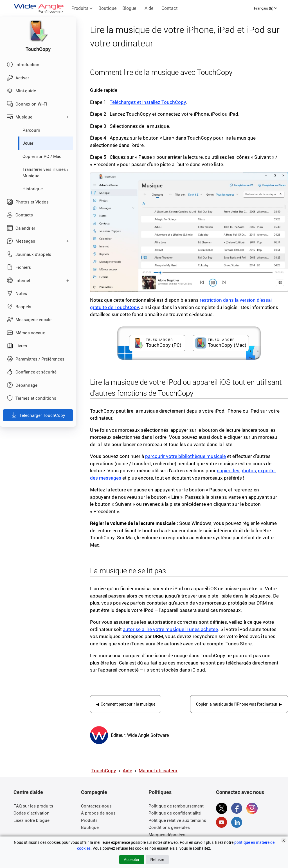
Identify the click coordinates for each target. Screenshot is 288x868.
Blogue (129, 8)
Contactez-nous (96, 807)
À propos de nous (98, 815)
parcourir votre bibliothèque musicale (185, 456)
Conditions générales (169, 829)
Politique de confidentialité (175, 815)
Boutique (107, 8)
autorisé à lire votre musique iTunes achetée (170, 629)
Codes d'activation (31, 815)
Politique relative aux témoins (177, 822)
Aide (149, 8)
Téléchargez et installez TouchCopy (148, 102)
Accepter (131, 860)
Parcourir (31, 130)
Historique (33, 189)
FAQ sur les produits (33, 807)
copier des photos (236, 470)
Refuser (157, 860)
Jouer (28, 143)
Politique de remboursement (176, 807)
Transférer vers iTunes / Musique (46, 172)
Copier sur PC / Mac (42, 156)
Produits (82, 8)
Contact (170, 8)
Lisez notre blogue (31, 822)
